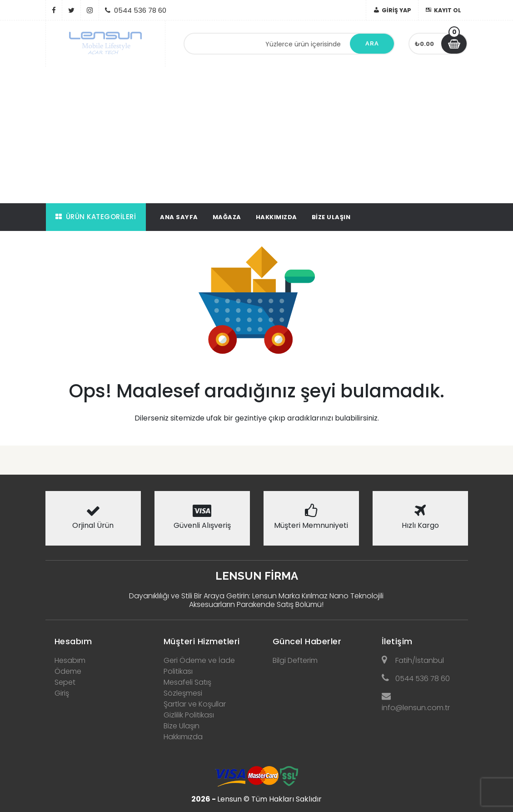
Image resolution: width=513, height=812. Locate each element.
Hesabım (73, 641)
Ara (372, 43)
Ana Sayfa (179, 217)
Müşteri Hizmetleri (202, 641)
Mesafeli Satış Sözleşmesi (187, 688)
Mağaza (227, 217)
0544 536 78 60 (416, 679)
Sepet (65, 682)
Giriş (62, 693)
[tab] (93, 639)
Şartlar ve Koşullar (195, 704)
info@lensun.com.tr (416, 702)
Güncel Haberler (307, 641)
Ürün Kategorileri (96, 217)
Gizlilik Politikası (189, 715)
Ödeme (68, 671)
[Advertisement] (256, 135)
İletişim (397, 641)
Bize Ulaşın (331, 217)
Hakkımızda (276, 217)
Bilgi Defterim (295, 660)
